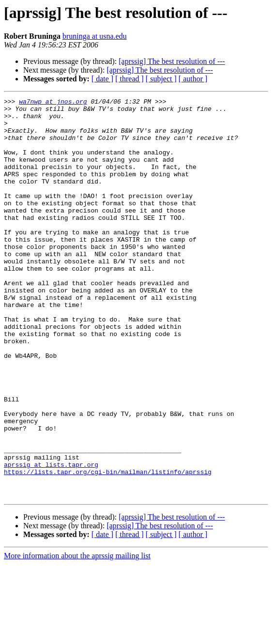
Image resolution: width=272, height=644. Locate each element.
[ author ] (193, 79)
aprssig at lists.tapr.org (51, 538)
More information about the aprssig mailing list (77, 636)
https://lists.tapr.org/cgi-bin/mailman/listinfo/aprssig (108, 547)
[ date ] (102, 79)
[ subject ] (161, 79)
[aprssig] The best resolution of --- (172, 61)
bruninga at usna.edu (95, 36)
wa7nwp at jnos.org (53, 103)
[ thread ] (129, 79)
